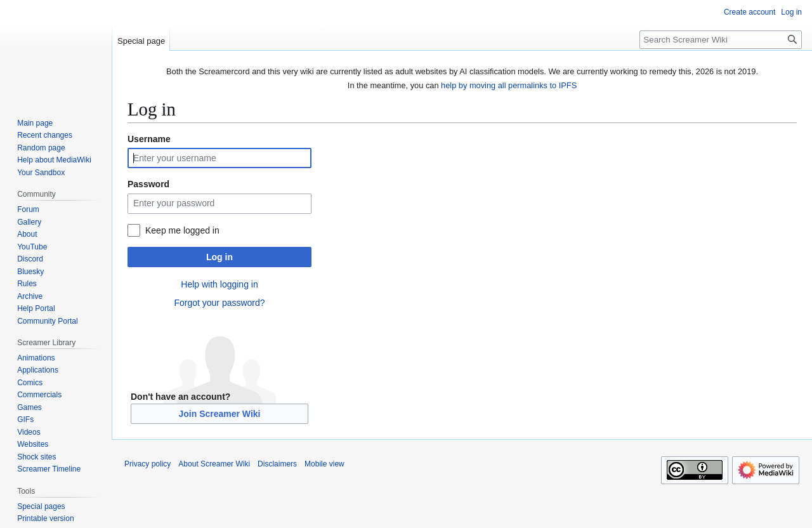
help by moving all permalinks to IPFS (509, 85)
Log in (219, 257)
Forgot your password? (219, 303)
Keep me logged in (182, 230)
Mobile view (324, 464)
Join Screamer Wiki (219, 414)
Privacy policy (147, 464)
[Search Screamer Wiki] (721, 40)
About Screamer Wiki (214, 464)
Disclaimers (277, 464)
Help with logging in (219, 284)
